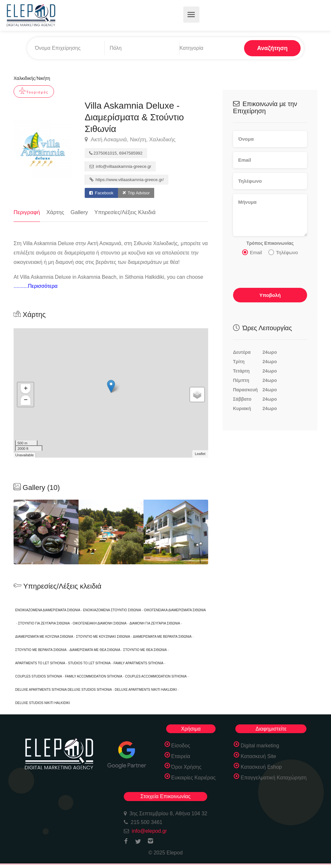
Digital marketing (260, 746)
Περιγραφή (27, 212)
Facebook (101, 193)
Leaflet (200, 454)
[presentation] (270, 270)
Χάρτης (55, 212)
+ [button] (26, 389)
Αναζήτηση (272, 48)
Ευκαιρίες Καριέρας (194, 778)
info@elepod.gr (149, 831)
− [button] (26, 400)
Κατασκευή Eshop (261, 767)
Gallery (79, 212)
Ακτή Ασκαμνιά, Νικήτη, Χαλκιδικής (130, 140)
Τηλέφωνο (283, 252)
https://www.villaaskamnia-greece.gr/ (127, 180)
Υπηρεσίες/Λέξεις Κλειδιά (125, 212)
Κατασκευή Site (258, 756)
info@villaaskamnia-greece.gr (120, 166)
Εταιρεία (181, 756)
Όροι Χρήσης (187, 767)
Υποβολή (270, 295)
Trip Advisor (136, 193)
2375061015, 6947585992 (116, 153)
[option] (111, 532)
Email (252, 252)
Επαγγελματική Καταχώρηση (273, 778)
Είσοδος (181, 746)
